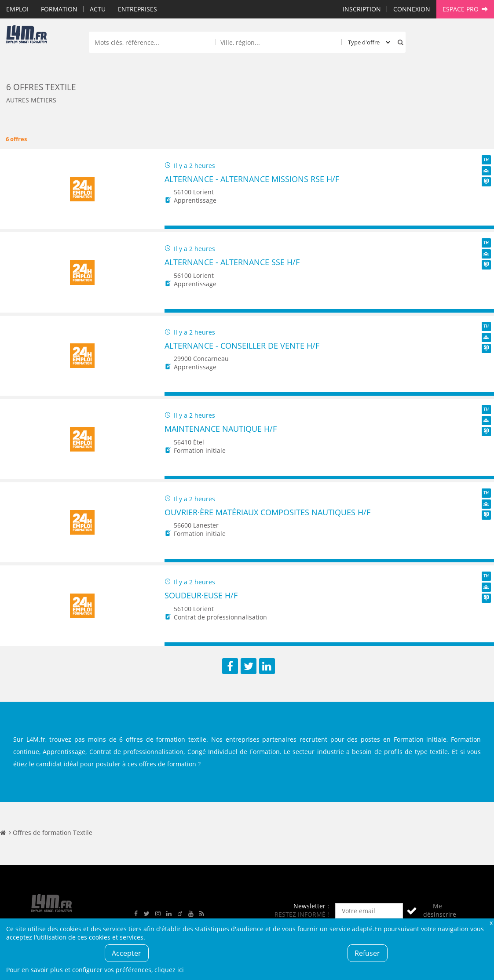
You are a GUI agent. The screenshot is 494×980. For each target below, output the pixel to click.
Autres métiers (31, 100)
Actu (98, 9)
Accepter (126, 953)
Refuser (367, 953)
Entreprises (137, 9)
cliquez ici (169, 970)
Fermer (491, 923)
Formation (59, 9)
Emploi (17, 9)
